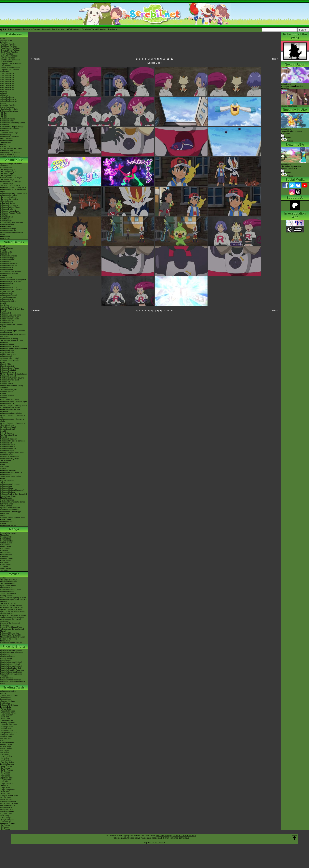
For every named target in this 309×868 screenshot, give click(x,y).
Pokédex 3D (5, 382)
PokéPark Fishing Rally (9, 459)
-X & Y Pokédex (6, 54)
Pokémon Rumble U (8, 372)
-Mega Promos (6, 766)
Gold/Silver (5, 466)
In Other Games (7, 504)
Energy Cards (6, 699)
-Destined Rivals (7, 721)
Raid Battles (5, 703)
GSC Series (5, 549)
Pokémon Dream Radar (10, 368)
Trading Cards (14, 687)
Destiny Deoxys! (7, 596)
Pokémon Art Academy (9, 339)
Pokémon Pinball (7, 488)
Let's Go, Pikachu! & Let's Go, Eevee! (12, 310)
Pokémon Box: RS (7, 447)
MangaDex (5, 535)
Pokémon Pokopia (7, 258)
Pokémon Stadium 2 (8, 470)
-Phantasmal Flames (8, 713)
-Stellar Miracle (6, 807)
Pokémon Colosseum (9, 439)
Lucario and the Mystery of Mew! (13, 598)
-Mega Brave (5, 788)
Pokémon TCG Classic (9, 705)
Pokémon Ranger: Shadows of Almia (12, 420)
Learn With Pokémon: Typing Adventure (12, 387)
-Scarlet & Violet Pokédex (10, 68)
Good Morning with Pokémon (12, 223)
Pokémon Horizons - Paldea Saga (14, 193)
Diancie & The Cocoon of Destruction (10, 624)
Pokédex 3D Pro (7, 384)
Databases (14, 34)
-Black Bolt (4, 717)
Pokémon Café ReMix (9, 264)
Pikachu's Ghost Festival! (10, 664)
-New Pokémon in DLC (9, 154)
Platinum (4, 398)
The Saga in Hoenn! (8, 176)
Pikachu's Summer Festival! (11, 662)
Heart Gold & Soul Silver (10, 400)
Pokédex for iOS (7, 392)
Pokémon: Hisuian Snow (10, 211)
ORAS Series (6, 568)
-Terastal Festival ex (8, 801)
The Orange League (8, 172)
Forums (27, 29)
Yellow (3, 482)
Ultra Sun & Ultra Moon (9, 307)
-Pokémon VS (6, 821)
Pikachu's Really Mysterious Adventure (11, 675)
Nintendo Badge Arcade (10, 360)
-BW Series (5, 754)
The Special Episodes (9, 197)
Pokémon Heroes (7, 592)
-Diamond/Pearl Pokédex (10, 50)
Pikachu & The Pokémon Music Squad (13, 683)
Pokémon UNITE (7, 268)
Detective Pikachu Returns (11, 272)
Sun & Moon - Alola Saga (10, 185)
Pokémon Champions (9, 256)
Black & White (6, 364)
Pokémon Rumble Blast (9, 380)
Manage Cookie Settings (184, 836)
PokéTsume (5, 239)
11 (168, 59)
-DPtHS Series (6, 756)
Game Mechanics (7, 107)
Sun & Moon (5, 305)
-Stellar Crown (6, 729)
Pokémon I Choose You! (10, 633)
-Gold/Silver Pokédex (9, 46)
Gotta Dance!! (6, 660)
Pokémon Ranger (7, 451)
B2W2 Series (5, 564)
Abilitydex (4, 95)
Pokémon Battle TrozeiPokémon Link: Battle (13, 336)
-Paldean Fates (6, 737)
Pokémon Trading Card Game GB (13, 494)
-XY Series (4, 752)
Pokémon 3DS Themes (9, 510)
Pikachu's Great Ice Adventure (12, 670)
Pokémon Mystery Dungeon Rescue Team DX (11, 290)
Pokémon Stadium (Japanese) (12, 490)
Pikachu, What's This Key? (11, 680)
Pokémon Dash (6, 443)
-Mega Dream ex (7, 784)
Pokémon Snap (6, 486)
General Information (8, 533)
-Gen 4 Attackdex (7, 80)
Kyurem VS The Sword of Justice (13, 615)
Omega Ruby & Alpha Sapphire (13, 331)
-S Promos (4, 827)
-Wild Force (5, 815)
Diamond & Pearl (7, 396)
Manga (14, 529)
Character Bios (6, 168)
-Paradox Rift (5, 738)
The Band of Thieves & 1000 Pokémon (11, 341)
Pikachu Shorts (14, 646)
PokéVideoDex (6, 221)
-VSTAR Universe (7, 819)
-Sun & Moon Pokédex (9, 56)
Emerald (4, 437)
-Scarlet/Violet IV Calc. (9, 109)
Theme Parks (6, 143)
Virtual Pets (5, 514)
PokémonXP (5, 125)
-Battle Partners (6, 800)
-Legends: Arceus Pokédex (11, 64)
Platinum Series (6, 559)
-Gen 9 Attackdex (7, 89)
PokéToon (4, 215)
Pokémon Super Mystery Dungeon (14, 348)
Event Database (7, 150)
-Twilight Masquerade (9, 733)
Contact (36, 29)
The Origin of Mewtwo (9, 580)
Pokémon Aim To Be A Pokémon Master (13, 190)
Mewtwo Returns (7, 588)
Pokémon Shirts (7, 141)
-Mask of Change (7, 811)
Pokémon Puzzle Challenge (11, 472)
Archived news (6, 40)
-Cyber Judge (6, 817)
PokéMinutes (5, 219)
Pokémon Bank (6, 333)
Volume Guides (6, 543)
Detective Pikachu (7, 321)
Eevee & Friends (7, 678)
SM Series (4, 570)
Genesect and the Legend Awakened (10, 620)
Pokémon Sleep (7, 270)
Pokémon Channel (7, 445)
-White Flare (5, 719)
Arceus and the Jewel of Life (11, 607)
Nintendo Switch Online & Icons (13, 518)
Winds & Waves (6, 248)
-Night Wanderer (7, 809)
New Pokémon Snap (8, 297)
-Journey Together (7, 723)
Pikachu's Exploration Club (11, 668)
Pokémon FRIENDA (8, 526)
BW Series (4, 563)
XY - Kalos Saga (7, 183)
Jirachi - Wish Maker (8, 594)
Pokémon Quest (7, 323)
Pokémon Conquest (8, 376)
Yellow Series (6, 547)
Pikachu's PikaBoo (7, 656)
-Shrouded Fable (7, 731)
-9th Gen (4, 113)
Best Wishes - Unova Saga (11, 181)
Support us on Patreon (154, 843)
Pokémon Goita (6, 522)
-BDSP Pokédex (7, 62)
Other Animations (7, 225)
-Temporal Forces (7, 735)
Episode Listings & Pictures (11, 164)
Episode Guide (154, 63)
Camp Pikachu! (6, 658)
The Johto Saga (7, 174)
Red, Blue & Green (8, 480)
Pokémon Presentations (10, 137)
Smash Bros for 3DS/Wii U (11, 358)
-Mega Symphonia (7, 790)
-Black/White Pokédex (9, 52)
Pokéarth (112, 29)
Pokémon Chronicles (8, 195)
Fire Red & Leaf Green (9, 435)
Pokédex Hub (59, 29)
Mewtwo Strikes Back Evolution (13, 637)
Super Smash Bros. (8, 496)
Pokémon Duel (6, 356)
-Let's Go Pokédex (7, 58)
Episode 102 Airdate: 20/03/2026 (291, 166)
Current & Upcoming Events (11, 148)
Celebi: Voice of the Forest (11, 590)
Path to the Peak (7, 217)
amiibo (3, 516)
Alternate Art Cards (8, 701)
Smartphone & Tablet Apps (11, 512)
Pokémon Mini (6, 474)
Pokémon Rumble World (10, 346)
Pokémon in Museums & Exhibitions (10, 130)
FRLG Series (5, 553)
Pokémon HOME (7, 283)
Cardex (3, 103)
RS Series (4, 551)
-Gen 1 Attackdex (7, 74)
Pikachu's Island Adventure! (11, 666)
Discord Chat (5, 146)
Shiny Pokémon (6, 201)
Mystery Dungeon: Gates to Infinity (14, 374)
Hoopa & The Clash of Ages (11, 627)
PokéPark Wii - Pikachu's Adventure (10, 410)
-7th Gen (4, 117)
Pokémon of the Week (9, 111)
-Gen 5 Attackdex (7, 81)
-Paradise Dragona (8, 805)
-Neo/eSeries (5, 760)
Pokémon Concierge (8, 229)
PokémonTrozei (6, 455)
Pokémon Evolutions (8, 209)
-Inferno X (4, 786)
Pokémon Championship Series (13, 123)
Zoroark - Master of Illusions (11, 609)
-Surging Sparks (7, 727)
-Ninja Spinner (6, 780)
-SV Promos (5, 768)
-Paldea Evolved (7, 744)
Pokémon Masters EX (9, 266)
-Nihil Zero (4, 782)
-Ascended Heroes (8, 711)
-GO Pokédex (6, 66)
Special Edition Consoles (10, 508)
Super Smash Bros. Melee (11, 476)
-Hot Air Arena (6, 798)
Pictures (287, 141)
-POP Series (5, 776)
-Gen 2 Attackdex (7, 76)
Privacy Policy (164, 836)
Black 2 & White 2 (7, 366)
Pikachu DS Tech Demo (10, 457)
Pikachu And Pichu (8, 654)
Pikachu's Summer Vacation (11, 650)
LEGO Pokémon (7, 139)
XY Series (4, 566)
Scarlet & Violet (6, 252)
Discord (46, 29)
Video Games (14, 242)
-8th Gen (4, 115)
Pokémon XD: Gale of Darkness (13, 441)
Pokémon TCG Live (8, 301)
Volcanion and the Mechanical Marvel (12, 630)
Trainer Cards (6, 697)
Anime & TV (14, 160)
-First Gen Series (7, 762)
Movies (14, 574)
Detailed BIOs (6, 539)
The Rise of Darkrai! (8, 603)
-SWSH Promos (7, 770)
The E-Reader (6, 461)
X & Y (2, 329)
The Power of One (7, 584)
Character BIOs (6, 537)
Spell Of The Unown (8, 586)
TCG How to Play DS (9, 390)
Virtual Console (6, 506)
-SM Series (5, 750)
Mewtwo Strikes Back (9, 582)
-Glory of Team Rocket (9, 796)
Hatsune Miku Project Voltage (12, 127)
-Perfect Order (6, 709)
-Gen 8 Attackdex (7, 87)
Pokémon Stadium (7, 492)
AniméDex (4, 166)
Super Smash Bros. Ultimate (11, 325)
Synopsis (286, 172)
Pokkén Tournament (8, 354)
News (2, 38)
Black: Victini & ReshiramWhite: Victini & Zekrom (13, 612)
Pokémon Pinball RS (8, 449)
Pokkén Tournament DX (10, 319)
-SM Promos (5, 772)
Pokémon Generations (9, 205)
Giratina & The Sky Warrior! (11, 605)
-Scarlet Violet (6, 746)
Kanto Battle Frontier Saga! (11, 178)
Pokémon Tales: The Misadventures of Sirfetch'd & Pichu (12, 233)
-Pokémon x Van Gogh (9, 133)
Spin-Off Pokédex (7, 97)
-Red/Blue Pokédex (8, 44)
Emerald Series (6, 555)
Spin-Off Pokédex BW (9, 101)
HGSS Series (6, 561)
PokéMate (4, 463)
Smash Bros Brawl (7, 429)
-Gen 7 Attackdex (7, 85)
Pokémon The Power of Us (11, 635)
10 (164, 59)
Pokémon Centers (7, 121)
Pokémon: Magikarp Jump (11, 315)
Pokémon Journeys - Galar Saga (13, 187)
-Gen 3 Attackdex (7, 78)
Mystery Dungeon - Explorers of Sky (13, 416)
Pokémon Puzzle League (10, 484)
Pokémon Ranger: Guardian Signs (14, 402)
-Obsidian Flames (7, 742)
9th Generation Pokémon (10, 152)
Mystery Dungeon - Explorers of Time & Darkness (13, 424)
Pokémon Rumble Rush (10, 317)
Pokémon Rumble (7, 403)
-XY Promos (5, 774)
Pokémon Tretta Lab (8, 370)
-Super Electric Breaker (9, 803)
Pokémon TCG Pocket (9, 274)
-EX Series (4, 758)
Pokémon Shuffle (7, 344)
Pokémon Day (6, 135)
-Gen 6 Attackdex (7, 83)
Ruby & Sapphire (7, 433)
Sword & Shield (6, 278)
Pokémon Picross (7, 350)
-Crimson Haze (6, 813)
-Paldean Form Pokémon (10, 156)
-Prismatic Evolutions (8, 725)
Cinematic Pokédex (8, 105)
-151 (2, 740)
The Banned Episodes (9, 199)
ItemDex (4, 91)
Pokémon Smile (6, 293)
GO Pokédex (73, 29)
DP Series (4, 557)
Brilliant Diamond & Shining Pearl (13, 279)
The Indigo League (8, 170)
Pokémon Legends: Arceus (11, 281)
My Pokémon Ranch (8, 427)
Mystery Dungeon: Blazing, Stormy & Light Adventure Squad (14, 406)
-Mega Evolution (7, 715)
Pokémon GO (6, 262)
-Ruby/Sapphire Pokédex (10, 48)
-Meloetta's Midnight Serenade (12, 617)
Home (18, 29)
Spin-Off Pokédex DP (9, 99)
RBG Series (5, 545)
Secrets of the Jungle (9, 639)
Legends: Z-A (6, 254)
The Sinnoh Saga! (7, 180)
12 (172, 59)
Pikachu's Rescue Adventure (11, 652)
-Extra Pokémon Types (9, 695)
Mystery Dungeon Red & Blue (12, 453)
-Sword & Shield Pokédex (10, 60)
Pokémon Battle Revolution (11, 413)
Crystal (3, 468)
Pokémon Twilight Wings (10, 207)
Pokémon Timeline (7, 119)
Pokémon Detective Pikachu (11, 643)
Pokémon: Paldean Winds (10, 213)
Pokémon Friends (7, 260)
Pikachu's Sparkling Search (11, 672)
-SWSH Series (6, 748)
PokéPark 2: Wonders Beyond (12, 378)
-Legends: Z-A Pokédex (9, 70)
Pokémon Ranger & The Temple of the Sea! (14, 601)
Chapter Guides (6, 541)
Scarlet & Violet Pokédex (94, 29)
